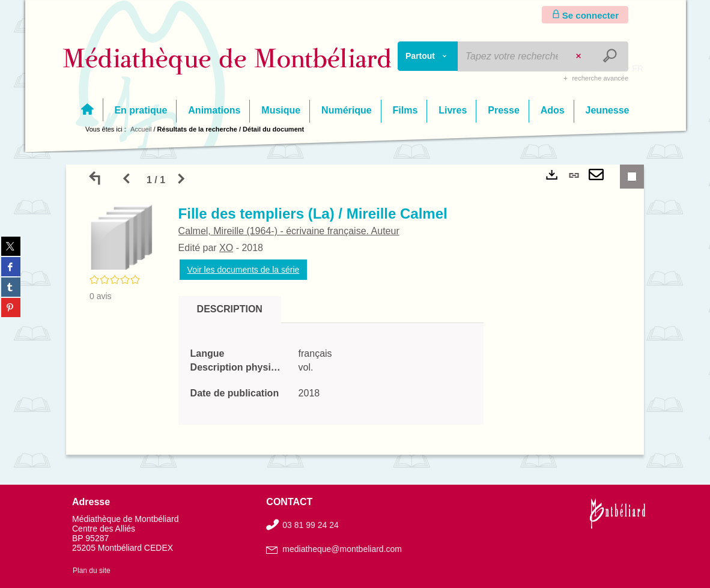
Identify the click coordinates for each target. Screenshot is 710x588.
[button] (123, 237)
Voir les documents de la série (245, 270)
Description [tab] (231, 309)
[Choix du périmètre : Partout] (428, 56)
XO (227, 248)
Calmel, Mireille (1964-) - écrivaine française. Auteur (290, 231)
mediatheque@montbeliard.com (342, 549)
